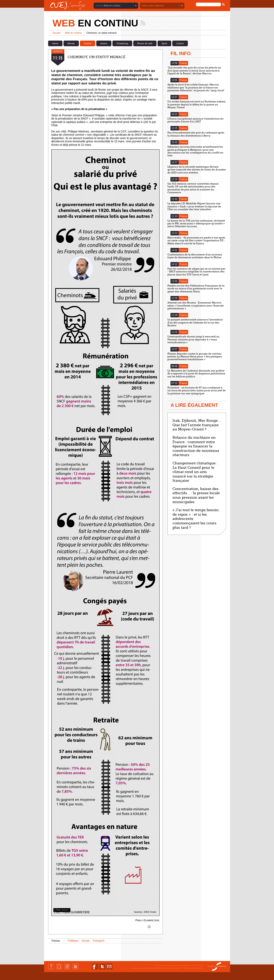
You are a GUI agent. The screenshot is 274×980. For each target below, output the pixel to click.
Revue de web (145, 43)
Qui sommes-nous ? (51, 969)
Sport (164, 43)
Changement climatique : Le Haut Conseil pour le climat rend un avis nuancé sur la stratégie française (195, 472)
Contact (67, 969)
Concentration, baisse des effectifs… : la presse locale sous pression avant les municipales (196, 495)
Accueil (57, 33)
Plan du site (59, 969)
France (88, 43)
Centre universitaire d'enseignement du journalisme (156, 968)
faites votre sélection (153, 6)
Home (55, 43)
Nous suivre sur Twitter (102, 969)
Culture (180, 43)
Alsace (104, 43)
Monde (71, 43)
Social (86, 941)
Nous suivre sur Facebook (95, 969)
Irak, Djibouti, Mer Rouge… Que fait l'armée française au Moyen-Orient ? (197, 425)
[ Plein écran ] (62, 910)
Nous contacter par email (109, 969)
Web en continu (112, 6)
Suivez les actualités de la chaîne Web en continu (143, 23)
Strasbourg (122, 43)
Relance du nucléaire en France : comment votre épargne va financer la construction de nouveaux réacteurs (196, 446)
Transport (98, 941)
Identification (76, 969)
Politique (73, 941)
